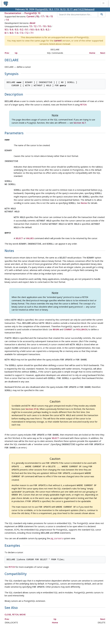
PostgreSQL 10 (32, 13)
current (58, 41)
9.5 (6, 30)
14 (7, 20)
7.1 (32, 33)
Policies (28, 633)
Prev (7, 53)
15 (52, 16)
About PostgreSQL (65, 633)
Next (103, 53)
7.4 (16, 33)
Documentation (13, 13)
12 (35, 26)
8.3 (42, 30)
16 (47, 16)
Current (31, 16)
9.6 (49, 26)
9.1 (27, 30)
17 (42, 16)
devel (32, 23)
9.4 (11, 30)
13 (31, 26)
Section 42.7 (80, 122)
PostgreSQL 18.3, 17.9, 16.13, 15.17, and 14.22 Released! (65, 9)
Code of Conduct (44, 633)
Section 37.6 (32, 402)
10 (44, 26)
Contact (82, 633)
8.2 (47, 30)
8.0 (11, 33)
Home (92, 53)
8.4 (37, 30)
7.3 (22, 33)
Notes (84, 202)
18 (37, 16)
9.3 (16, 30)
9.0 (32, 30)
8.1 (6, 33)
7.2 (27, 33)
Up (16, 53)
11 (40, 26)
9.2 (22, 30)
